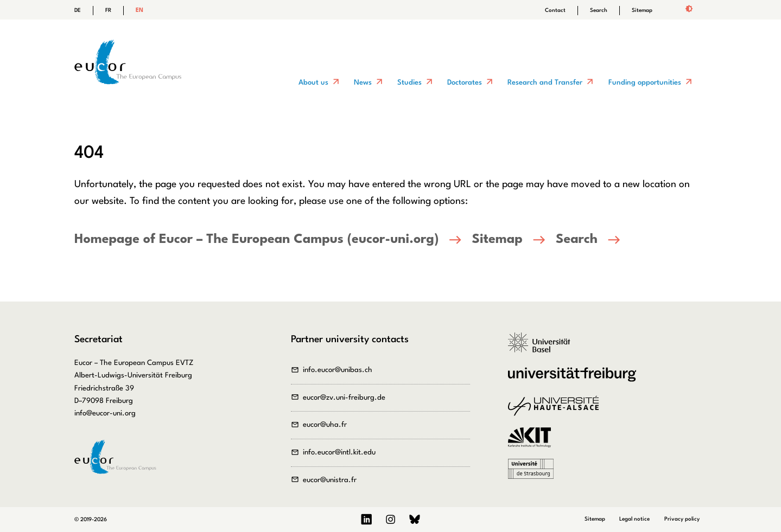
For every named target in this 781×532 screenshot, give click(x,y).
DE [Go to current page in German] (78, 10)
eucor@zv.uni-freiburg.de (344, 398)
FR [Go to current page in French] (108, 10)
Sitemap (642, 10)
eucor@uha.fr (325, 425)
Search (599, 10)
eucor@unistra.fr (330, 480)
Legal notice (634, 519)
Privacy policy (682, 519)
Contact (555, 10)
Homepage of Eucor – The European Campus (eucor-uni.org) (256, 240)
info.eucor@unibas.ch (338, 370)
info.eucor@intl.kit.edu (339, 453)
